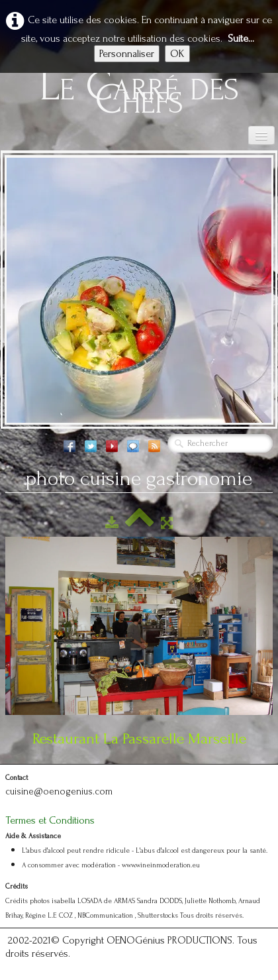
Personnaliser (127, 54)
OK (177, 54)
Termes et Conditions (50, 820)
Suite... (241, 38)
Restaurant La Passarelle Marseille (139, 738)
